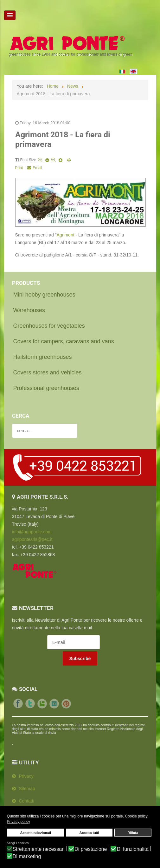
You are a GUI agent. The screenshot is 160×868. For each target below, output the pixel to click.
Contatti (27, 801)
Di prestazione (91, 849)
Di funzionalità (133, 849)
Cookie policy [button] (136, 816)
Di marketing (27, 857)
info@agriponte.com (32, 532)
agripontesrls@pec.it (32, 539)
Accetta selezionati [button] (36, 833)
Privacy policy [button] (19, 822)
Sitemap (27, 789)
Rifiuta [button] (133, 833)
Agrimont (66, 235)
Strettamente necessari (39, 849)
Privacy (26, 776)
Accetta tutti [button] (89, 833)
